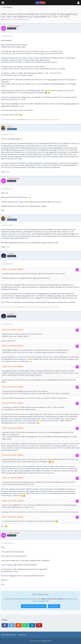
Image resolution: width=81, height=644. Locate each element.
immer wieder (8, 19)
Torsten (21, 307)
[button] (3, 3)
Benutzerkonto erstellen (34, 606)
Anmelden (54, 606)
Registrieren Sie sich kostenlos (52, 599)
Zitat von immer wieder (13, 269)
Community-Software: (41, 641)
